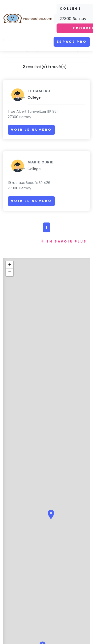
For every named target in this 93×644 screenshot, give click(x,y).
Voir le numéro (31, 130)
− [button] (10, 272)
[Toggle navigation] (6, 40)
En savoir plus (67, 241)
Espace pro (72, 42)
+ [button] (10, 265)
